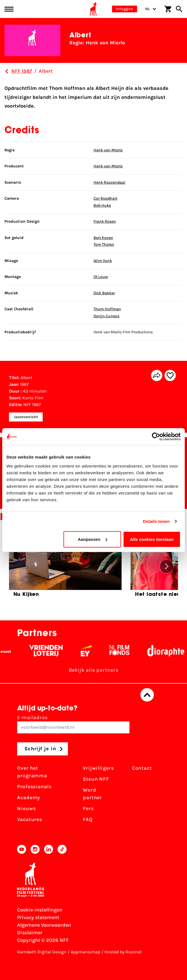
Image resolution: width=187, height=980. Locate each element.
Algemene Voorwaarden (44, 925)
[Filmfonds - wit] (130, 651)
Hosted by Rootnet (123, 952)
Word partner (92, 794)
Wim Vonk (103, 261)
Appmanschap (85, 952)
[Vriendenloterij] (56, 651)
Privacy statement (38, 917)
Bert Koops (103, 238)
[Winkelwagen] (168, 9)
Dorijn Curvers (106, 316)
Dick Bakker (104, 293)
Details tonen (156, 521)
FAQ (88, 820)
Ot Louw (101, 277)
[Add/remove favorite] (170, 375)
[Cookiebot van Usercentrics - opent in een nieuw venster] (156, 437)
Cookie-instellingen (40, 910)
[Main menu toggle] (9, 9)
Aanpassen (93, 539)
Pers (88, 809)
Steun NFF (96, 779)
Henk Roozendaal (109, 182)
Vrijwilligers (98, 768)
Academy (29, 798)
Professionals (34, 787)
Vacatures (30, 820)
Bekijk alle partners (94, 670)
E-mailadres (73, 724)
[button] (167, 566)
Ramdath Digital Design (42, 952)
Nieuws (26, 809)
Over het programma (32, 772)
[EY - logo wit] (96, 651)
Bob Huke (102, 205)
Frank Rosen (105, 221)
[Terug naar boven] (147, 695)
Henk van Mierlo (108, 150)
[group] (65, 564)
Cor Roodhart (105, 198)
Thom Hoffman (107, 309)
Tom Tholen (104, 244)
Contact (142, 768)
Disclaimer (30, 933)
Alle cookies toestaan (152, 539)
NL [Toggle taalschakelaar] (151, 9)
